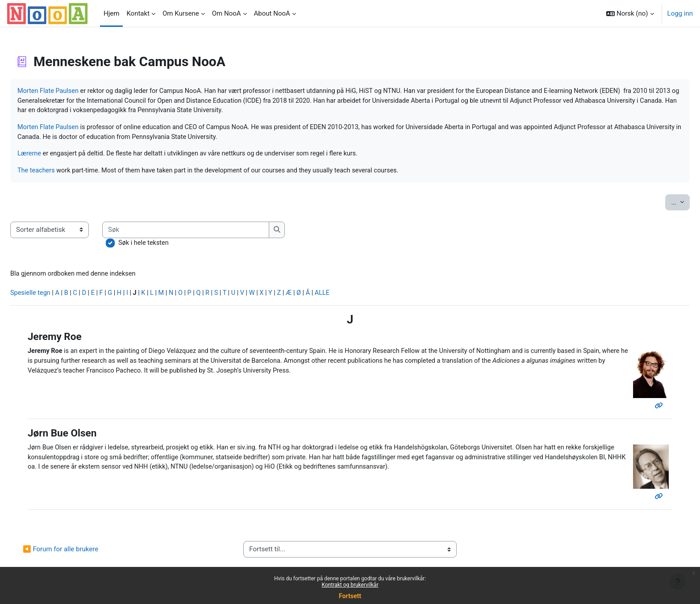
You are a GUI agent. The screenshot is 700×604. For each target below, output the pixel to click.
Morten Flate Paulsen (71, 91)
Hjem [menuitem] (111, 13)
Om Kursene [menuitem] (181, 13)
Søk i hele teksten (166, 246)
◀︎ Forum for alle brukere (82, 554)
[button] (630, 13)
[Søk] (208, 233)
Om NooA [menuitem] (227, 13)
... (659, 204)
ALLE (355, 297)
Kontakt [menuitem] (138, 13)
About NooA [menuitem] (272, 13)
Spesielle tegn (52, 297)
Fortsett (350, 596)
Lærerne (51, 156)
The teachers (58, 173)
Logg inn (680, 13)
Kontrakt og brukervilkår (350, 585)
